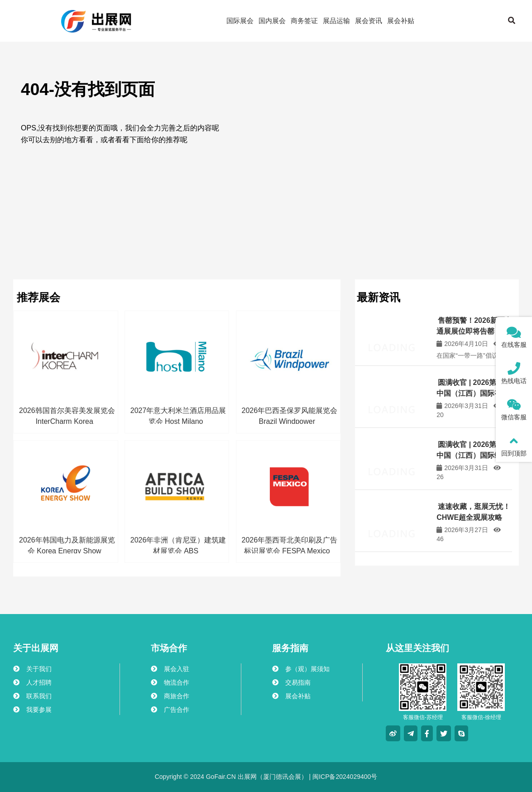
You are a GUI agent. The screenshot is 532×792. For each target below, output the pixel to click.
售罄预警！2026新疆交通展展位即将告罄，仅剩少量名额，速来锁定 (474, 331)
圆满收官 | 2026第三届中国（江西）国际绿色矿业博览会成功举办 (474, 455)
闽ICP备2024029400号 (344, 777)
